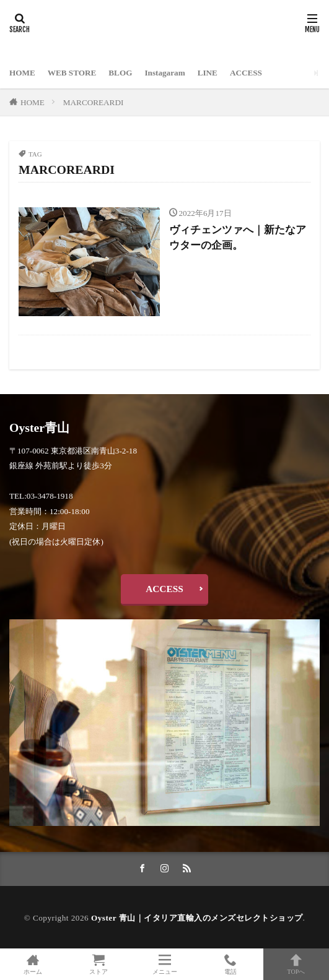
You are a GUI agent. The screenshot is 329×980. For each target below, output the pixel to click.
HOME (22, 73)
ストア (99, 964)
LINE (208, 73)
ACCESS (246, 73)
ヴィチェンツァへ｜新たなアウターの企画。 (238, 238)
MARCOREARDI (93, 102)
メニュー (164, 964)
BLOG (120, 73)
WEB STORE (72, 73)
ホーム (33, 964)
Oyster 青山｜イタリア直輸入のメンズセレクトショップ (197, 918)
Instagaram (164, 73)
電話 (230, 964)
